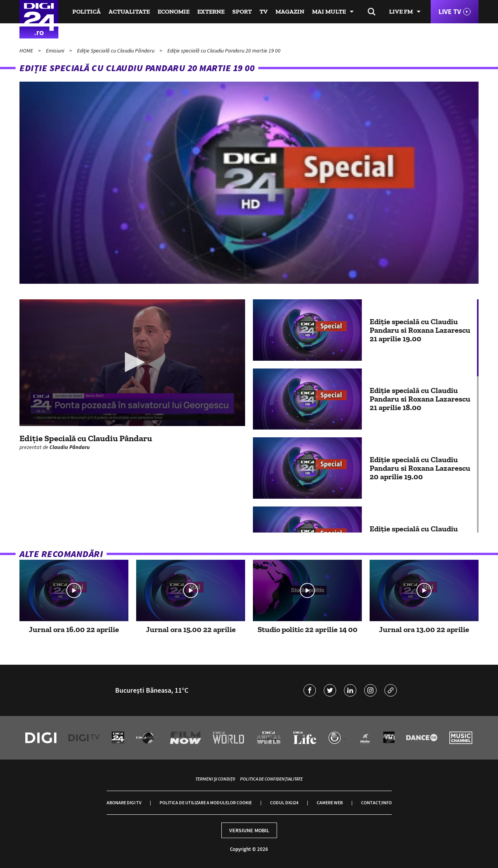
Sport (242, 11)
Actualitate (129, 11)
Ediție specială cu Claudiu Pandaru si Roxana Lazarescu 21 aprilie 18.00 (420, 399)
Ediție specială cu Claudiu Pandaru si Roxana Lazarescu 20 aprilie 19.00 (420, 468)
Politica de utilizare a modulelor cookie (206, 803)
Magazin (290, 11)
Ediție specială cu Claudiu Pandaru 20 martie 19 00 (224, 51)
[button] (132, 362)
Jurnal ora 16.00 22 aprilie (74, 629)
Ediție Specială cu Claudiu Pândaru (116, 51)
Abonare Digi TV (124, 803)
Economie (174, 11)
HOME (27, 51)
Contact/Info (376, 803)
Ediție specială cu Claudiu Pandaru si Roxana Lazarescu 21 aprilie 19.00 (420, 330)
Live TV (450, 11)
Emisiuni (56, 51)
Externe (211, 11)
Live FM (401, 11)
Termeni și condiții (215, 779)
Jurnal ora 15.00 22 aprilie (191, 629)
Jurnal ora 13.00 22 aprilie (424, 629)
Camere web (330, 803)
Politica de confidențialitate (271, 779)
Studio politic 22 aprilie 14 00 (308, 629)
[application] (132, 363)
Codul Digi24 (284, 803)
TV (264, 11)
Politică (87, 11)
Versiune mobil (249, 830)
